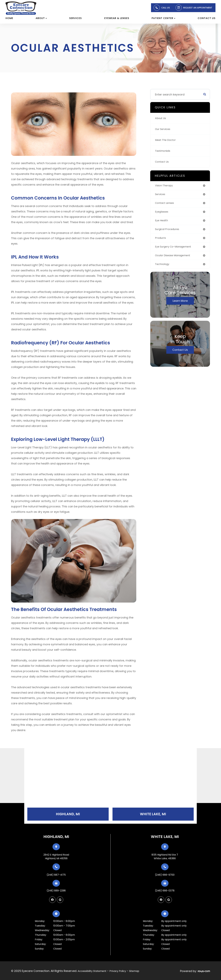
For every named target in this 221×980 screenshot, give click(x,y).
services (161, 195)
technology (163, 267)
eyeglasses (163, 213)
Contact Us (207, 18)
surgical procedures (169, 231)
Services (76, 18)
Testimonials (164, 151)
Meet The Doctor (166, 140)
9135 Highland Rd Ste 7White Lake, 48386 (165, 857)
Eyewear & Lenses (117, 18)
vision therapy (165, 186)
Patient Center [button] (163, 18)
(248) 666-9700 (165, 875)
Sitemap (134, 971)
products (161, 240)
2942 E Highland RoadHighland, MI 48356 (56, 857)
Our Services (164, 129)
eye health (162, 222)
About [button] (41, 18)
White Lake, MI (153, 814)
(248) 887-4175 (56, 875)
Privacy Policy (118, 971)
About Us (161, 118)
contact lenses (166, 204)
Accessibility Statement (92, 971)
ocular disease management (175, 258)
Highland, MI (68, 814)
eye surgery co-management (175, 249)
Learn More (180, 304)
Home (9, 18)
